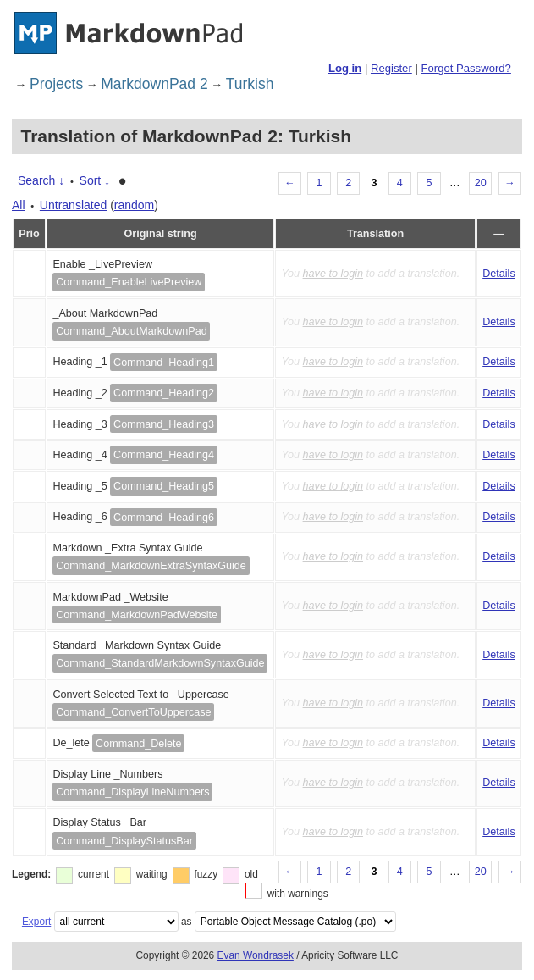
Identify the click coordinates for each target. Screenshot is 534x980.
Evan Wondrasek (256, 955)
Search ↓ (41, 180)
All (19, 205)
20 (481, 183)
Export (36, 922)
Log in (345, 68)
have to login (333, 274)
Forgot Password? (465, 68)
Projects (56, 84)
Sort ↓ (95, 180)
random (134, 205)
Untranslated (73, 205)
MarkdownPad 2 (154, 84)
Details (499, 274)
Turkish (250, 84)
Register (391, 68)
